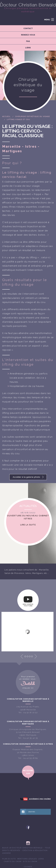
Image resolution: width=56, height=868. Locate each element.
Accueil (6, 117)
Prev (22, 656)
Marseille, (44, 570)
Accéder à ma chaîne (40, 799)
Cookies (28, 867)
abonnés (32, 812)
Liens (41, 859)
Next (36, 656)
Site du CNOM (30, 861)
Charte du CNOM (13, 861)
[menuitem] (9, 859)
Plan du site (9, 859)
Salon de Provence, (15, 573)
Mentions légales (27, 859)
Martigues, (38, 573)
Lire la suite (28, 525)
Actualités (28, 506)
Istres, (29, 573)
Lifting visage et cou (18, 119)
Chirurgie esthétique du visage (33, 117)
